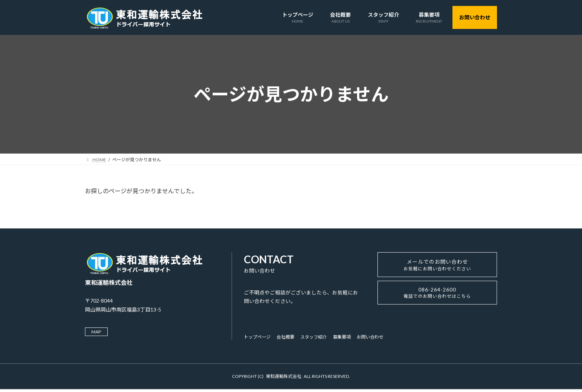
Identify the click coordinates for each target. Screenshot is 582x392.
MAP (98, 332)
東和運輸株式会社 (284, 378)
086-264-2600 (437, 298)
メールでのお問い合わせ (437, 267)
